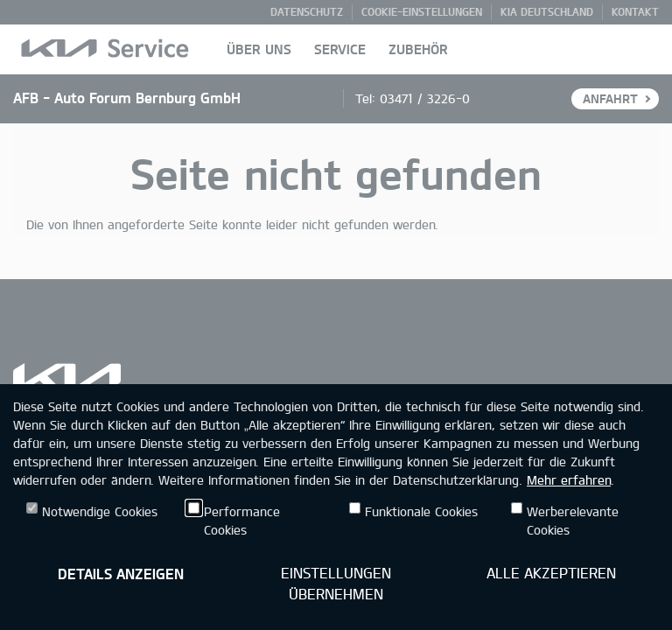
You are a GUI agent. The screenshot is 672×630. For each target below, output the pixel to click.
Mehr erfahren (569, 480)
